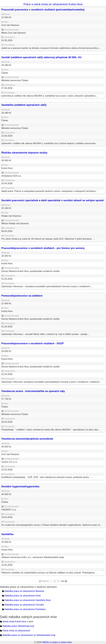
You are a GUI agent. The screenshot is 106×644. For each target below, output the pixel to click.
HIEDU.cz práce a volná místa (57, 642)
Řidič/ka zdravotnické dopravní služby (24, 153)
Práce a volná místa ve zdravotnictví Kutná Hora (53, 4)
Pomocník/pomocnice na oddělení (22, 296)
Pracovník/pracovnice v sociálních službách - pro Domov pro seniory (43, 248)
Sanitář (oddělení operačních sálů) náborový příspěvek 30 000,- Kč (41, 57)
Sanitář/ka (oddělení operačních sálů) (24, 105)
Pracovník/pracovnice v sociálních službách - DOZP (33, 343)
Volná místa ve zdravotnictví (16, 631)
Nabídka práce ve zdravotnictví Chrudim (24, 605)
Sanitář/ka (7, 534)
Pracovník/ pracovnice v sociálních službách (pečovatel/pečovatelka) (43, 10)
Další (64, 581)
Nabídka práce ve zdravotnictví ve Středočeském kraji (29, 635)
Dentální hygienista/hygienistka (20, 486)
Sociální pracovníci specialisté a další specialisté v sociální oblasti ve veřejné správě (53, 200)
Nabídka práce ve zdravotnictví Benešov (24, 591)
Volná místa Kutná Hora (14, 622)
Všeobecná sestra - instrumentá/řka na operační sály (33, 391)
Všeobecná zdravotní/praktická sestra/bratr (27, 439)
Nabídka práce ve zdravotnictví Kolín (23, 596)
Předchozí (44, 581)
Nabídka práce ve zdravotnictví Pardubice (25, 609)
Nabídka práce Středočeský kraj (18, 626)
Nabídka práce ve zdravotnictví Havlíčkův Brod (28, 600)
